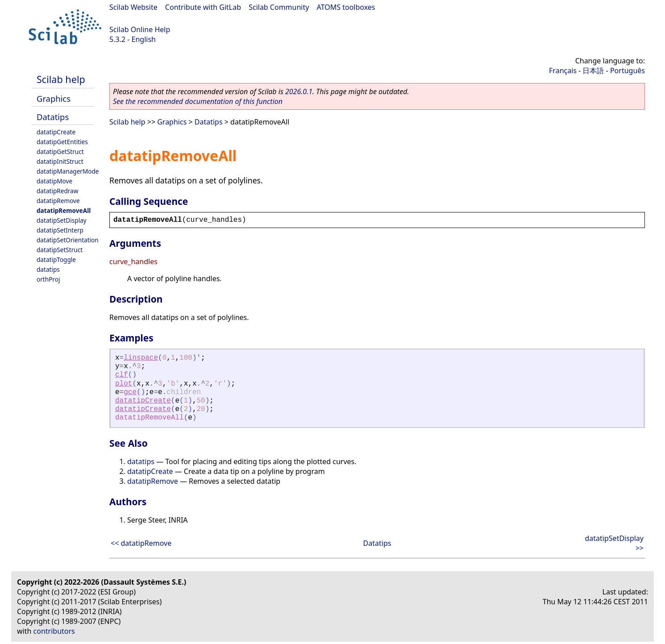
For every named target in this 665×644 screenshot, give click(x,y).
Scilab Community (279, 7)
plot (124, 384)
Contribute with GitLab (203, 7)
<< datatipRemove (141, 543)
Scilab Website (133, 7)
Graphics (54, 98)
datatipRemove (58, 201)
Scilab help (61, 79)
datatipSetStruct (60, 250)
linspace (141, 358)
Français (563, 71)
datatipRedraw (57, 191)
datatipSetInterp (60, 230)
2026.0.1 (299, 91)
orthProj (48, 279)
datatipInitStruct (60, 161)
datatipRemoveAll (64, 210)
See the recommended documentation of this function (198, 101)
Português (628, 71)
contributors (54, 631)
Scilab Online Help (140, 29)
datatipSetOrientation (68, 240)
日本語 (593, 71)
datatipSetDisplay (62, 220)
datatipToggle (56, 260)
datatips (48, 269)
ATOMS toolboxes (346, 7)
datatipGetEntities (62, 142)
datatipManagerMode (68, 171)
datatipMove (54, 181)
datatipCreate (56, 132)
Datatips (53, 117)
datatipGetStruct (60, 152)
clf (122, 375)
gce (130, 392)
